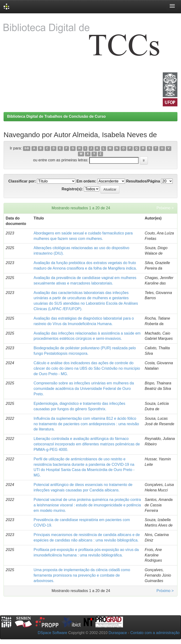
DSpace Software (52, 633)
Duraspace (118, 633)
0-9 (27, 149)
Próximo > (165, 208)
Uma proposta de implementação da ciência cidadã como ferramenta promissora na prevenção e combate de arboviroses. (82, 575)
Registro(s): (72, 189)
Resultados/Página (143, 181)
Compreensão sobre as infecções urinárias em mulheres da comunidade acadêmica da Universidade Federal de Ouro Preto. (84, 389)
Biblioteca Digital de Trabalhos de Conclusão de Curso (56, 116)
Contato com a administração (155, 633)
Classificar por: (22, 181)
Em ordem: (86, 181)
